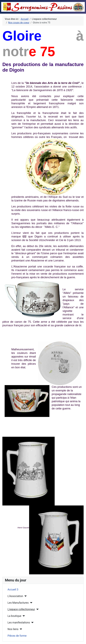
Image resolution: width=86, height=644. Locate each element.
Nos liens (13, 629)
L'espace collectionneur (21, 609)
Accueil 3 (13, 590)
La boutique (14, 616)
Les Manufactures (18, 603)
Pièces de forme (17, 636)
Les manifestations (19, 623)
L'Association (15, 596)
